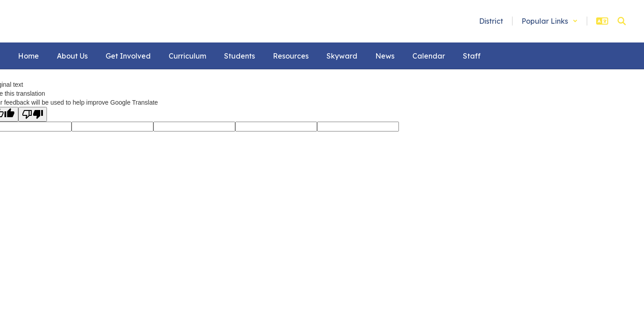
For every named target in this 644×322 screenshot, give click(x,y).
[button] (550, 21)
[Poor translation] (33, 114)
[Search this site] (622, 21)
